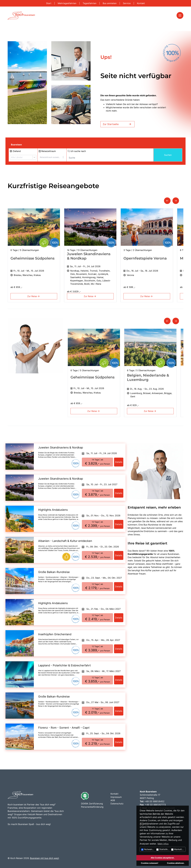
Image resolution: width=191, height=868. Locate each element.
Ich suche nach (77, 151)
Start (49, 3)
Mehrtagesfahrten (67, 3)
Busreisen (16, 145)
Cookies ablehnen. (176, 863)
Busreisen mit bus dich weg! (44, 858)
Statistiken (163, 849)
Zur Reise (34, 296)
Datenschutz (117, 804)
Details (119, 462)
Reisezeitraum (47, 151)
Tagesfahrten (90, 3)
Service (127, 3)
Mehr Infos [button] (163, 844)
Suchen (168, 155)
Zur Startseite (117, 124)
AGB (113, 800)
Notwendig (148, 849)
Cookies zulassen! (150, 863)
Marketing (178, 849)
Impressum (116, 797)
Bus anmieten (110, 3)
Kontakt (141, 3)
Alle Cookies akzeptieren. (163, 858)
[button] (167, 201)
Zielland (15, 151)
